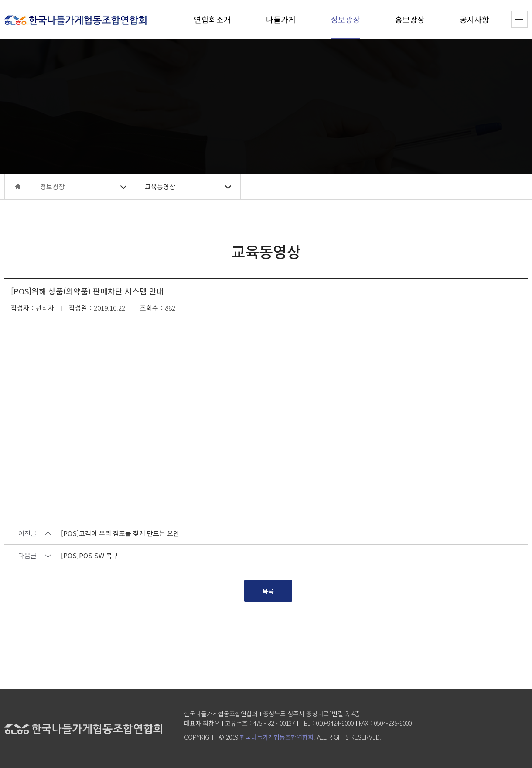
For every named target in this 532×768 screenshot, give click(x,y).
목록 (268, 591)
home (18, 186)
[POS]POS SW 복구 (90, 556)
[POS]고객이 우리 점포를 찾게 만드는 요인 (120, 534)
